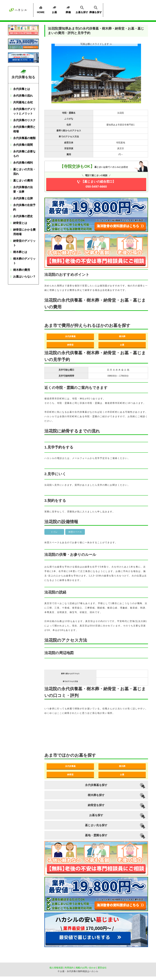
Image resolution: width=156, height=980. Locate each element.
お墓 (54, 9)
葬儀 (68, 9)
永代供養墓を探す (96, 785)
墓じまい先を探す (96, 825)
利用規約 (69, 968)
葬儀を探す (96, 9)
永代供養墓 (70, 336)
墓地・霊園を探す (96, 835)
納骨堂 (70, 345)
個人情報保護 (56, 968)
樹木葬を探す (96, 795)
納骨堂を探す (96, 805)
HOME (41, 9)
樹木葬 (122, 336)
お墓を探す (82, 9)
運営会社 (102, 968)
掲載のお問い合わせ (86, 968)
